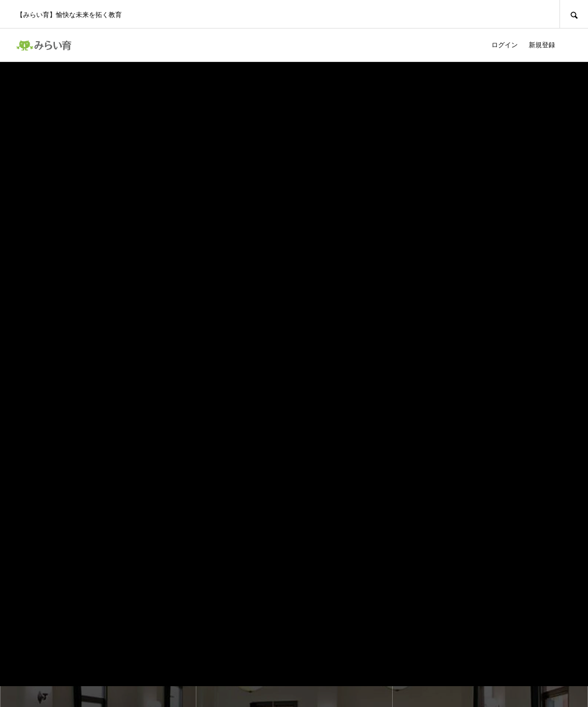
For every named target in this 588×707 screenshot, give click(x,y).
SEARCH (574, 14)
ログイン (505, 45)
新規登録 (542, 45)
